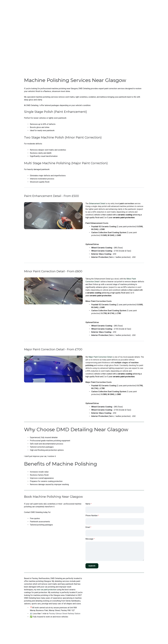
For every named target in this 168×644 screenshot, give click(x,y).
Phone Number (92, 522)
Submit (92, 573)
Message (89, 546)
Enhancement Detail (97, 205)
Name (88, 511)
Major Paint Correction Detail (100, 361)
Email (88, 534)
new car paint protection (47, 598)
